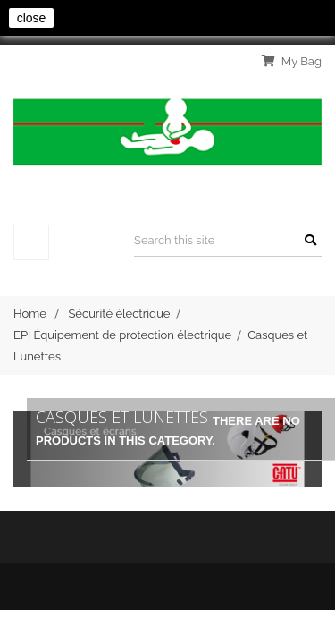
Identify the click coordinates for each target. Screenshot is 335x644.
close (32, 18)
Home (30, 314)
